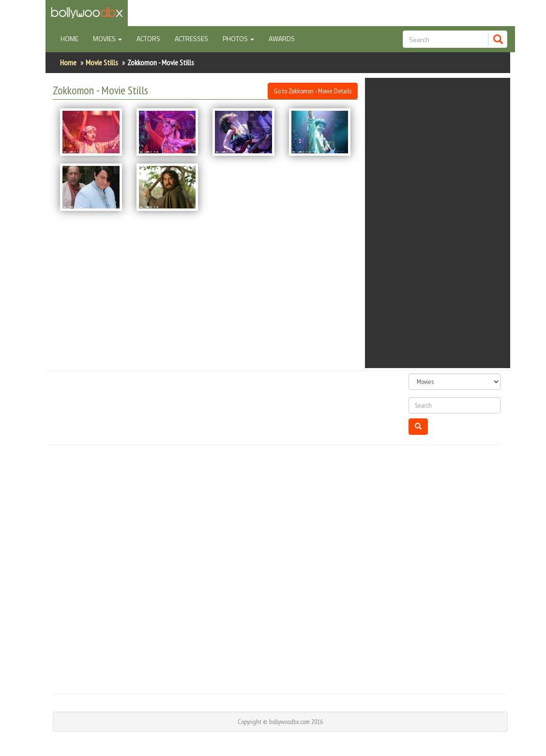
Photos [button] (238, 38)
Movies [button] (107, 38)
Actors (148, 38)
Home (73, 38)
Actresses (191, 38)
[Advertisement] (445, 223)
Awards (282, 38)
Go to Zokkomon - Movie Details (313, 91)
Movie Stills (102, 62)
